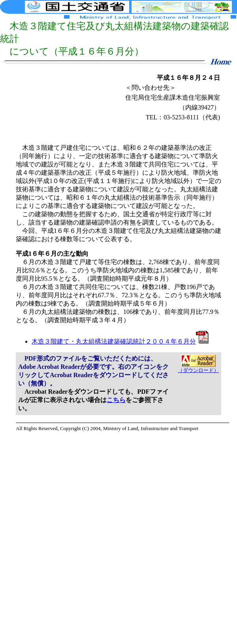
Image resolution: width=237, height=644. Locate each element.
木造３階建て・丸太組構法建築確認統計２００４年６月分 (120, 341)
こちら (116, 400)
